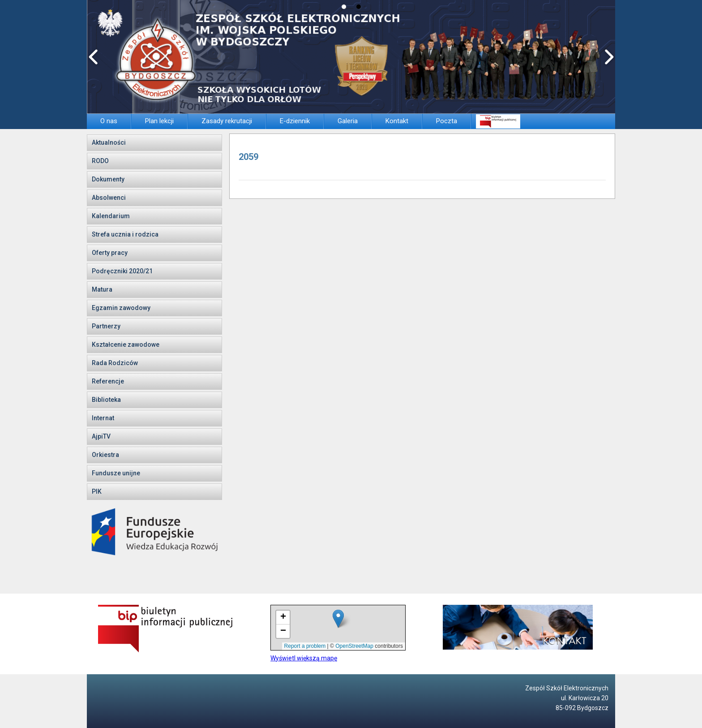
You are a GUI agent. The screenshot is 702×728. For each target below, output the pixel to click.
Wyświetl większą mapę (304, 658)
